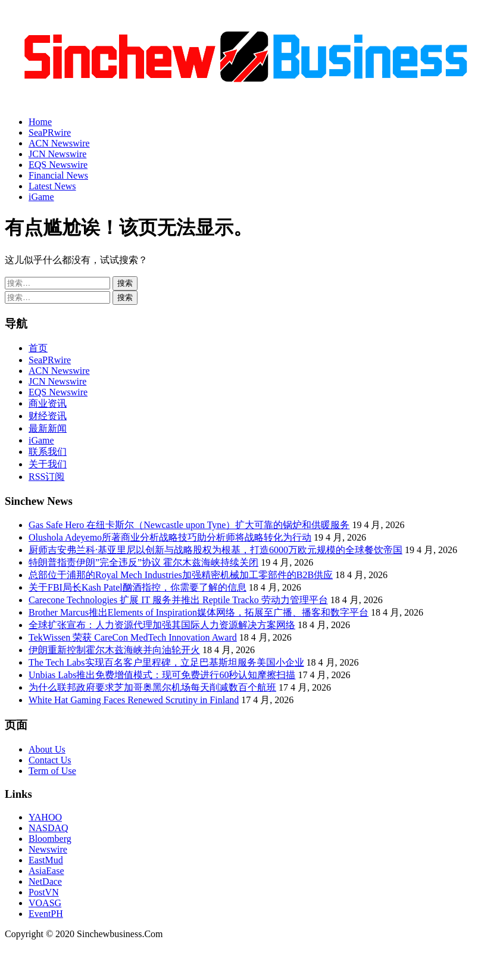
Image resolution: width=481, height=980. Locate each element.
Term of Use (52, 771)
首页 (38, 348)
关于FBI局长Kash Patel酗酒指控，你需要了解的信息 (138, 587)
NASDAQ (49, 828)
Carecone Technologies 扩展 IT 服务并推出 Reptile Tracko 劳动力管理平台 (178, 600)
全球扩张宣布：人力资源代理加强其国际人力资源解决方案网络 (162, 625)
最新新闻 (48, 428)
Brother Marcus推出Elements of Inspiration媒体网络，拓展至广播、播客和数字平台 (199, 612)
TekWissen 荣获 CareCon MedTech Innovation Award (133, 637)
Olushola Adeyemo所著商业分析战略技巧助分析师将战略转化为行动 (170, 537)
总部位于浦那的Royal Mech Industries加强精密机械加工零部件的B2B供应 (181, 575)
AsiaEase (46, 871)
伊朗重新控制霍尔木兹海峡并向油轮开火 (114, 650)
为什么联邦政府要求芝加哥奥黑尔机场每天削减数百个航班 (152, 687)
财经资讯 (48, 416)
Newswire (48, 849)
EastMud (46, 860)
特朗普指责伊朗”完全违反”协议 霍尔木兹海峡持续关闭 (143, 562)
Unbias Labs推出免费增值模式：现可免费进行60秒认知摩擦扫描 (162, 675)
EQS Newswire (58, 165)
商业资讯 (48, 403)
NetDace (45, 881)
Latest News (52, 186)
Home (40, 122)
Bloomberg (50, 839)
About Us (47, 749)
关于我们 (48, 464)
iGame (41, 197)
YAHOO (45, 817)
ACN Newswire (59, 143)
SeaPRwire (50, 132)
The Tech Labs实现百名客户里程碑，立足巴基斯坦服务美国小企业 (166, 662)
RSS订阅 (46, 477)
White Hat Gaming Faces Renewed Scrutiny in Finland (134, 700)
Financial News (58, 175)
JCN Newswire (57, 154)
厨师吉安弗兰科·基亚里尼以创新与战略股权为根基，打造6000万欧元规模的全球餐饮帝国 (215, 550)
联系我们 (48, 452)
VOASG (45, 903)
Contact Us (50, 760)
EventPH (46, 914)
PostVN (44, 892)
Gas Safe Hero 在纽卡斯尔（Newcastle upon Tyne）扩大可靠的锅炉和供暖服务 (189, 525)
